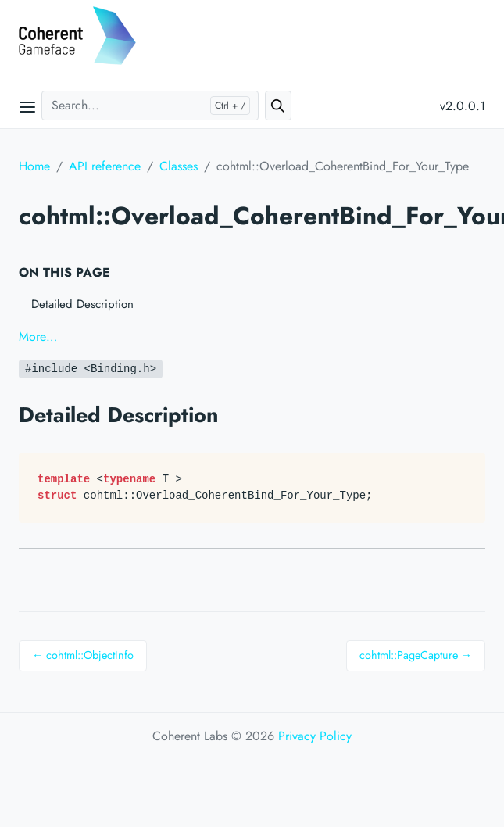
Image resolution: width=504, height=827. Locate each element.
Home (34, 166)
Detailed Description (82, 304)
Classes (179, 166)
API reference (105, 166)
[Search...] (150, 106)
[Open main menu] (27, 106)
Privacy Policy (315, 736)
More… (38, 337)
